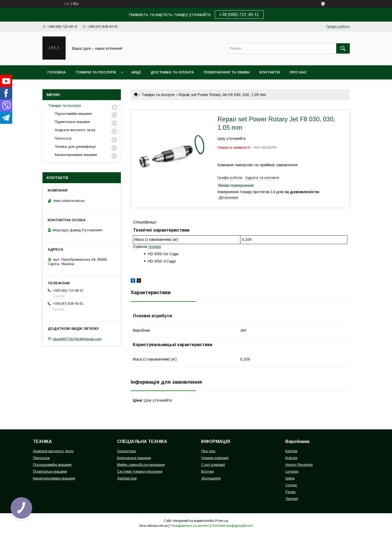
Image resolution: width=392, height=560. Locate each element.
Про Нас (208, 451)
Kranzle (291, 458)
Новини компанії (215, 458)
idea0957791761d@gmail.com (77, 339)
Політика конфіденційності (232, 526)
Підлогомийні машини (73, 114)
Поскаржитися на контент (190, 526)
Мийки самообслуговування (141, 465)
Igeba (290, 478)
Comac (291, 485)
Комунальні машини (134, 458)
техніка (154, 247)
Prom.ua (222, 521)
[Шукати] (343, 48)
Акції (136, 72)
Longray (292, 471)
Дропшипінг (211, 478)
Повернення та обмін (227, 72)
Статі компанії (213, 465)
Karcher (291, 451)
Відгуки (207, 471)
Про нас (298, 72)
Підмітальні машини (50, 471)
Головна (56, 72)
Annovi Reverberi (299, 465)
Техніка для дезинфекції (75, 147)
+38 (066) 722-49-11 (239, 15)
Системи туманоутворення (140, 471)
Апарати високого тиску (75, 130)
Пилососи (63, 138)
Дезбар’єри (127, 478)
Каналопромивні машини (76, 155)
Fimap (290, 492)
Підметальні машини (72, 122)
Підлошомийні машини (52, 465)
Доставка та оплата (172, 72)
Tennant (292, 499)
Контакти (270, 72)
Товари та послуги (96, 72)
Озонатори (126, 451)
